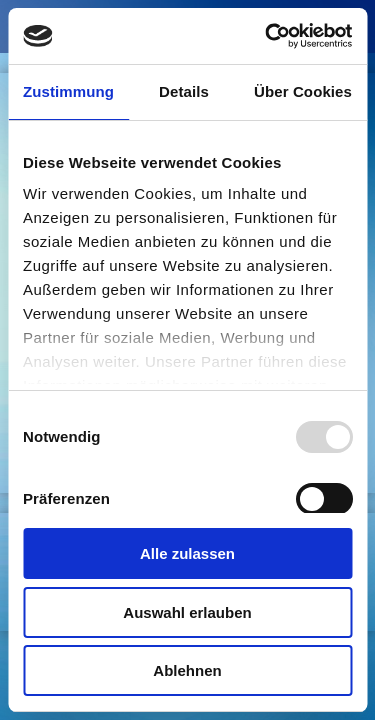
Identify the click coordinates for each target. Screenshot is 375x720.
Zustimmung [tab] (68, 91)
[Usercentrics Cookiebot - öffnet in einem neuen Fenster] (267, 36)
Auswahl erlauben (187, 612)
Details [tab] (184, 91)
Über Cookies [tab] (303, 91)
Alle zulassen (187, 553)
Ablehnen (187, 670)
